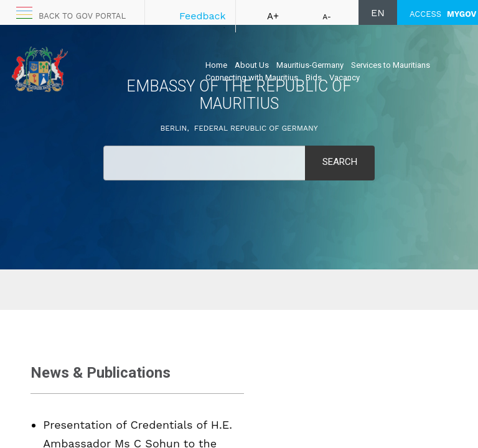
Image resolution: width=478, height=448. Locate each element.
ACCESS (443, 14)
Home (216, 65)
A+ (273, 16)
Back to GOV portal (82, 16)
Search (340, 162)
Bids (314, 77)
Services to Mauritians (391, 65)
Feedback (203, 16)
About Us (252, 65)
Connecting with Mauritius (252, 77)
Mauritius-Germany (310, 65)
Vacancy (344, 77)
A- (327, 17)
